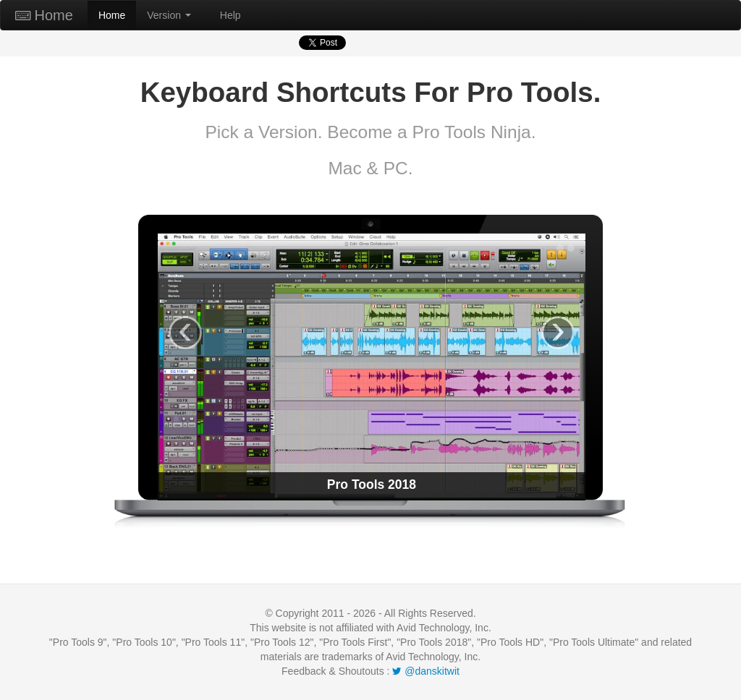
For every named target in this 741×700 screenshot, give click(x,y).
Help (230, 15)
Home (44, 15)
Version (169, 15)
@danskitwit (426, 671)
